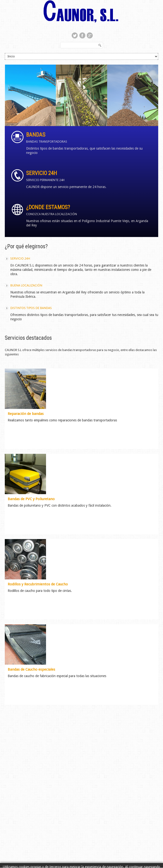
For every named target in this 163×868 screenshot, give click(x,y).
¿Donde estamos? (48, 207)
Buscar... (61, 42)
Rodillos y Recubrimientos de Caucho (38, 584)
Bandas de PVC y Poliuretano (31, 499)
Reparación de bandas (26, 414)
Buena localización (26, 285)
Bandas (36, 135)
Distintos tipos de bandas (31, 308)
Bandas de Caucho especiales (31, 669)
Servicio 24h (42, 173)
